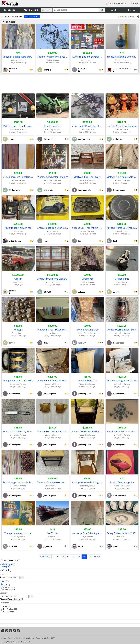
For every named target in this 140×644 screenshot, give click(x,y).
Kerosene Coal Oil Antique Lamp (87, 533)
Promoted (9, 22)
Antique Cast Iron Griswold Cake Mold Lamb (53, 228)
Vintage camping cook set (18, 533)
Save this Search (32, 17)
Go (22, 577)
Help (134, 4)
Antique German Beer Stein (122, 330)
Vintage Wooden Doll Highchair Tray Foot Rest (87, 482)
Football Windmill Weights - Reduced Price (53, 57)
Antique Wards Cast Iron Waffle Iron (122, 228)
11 (68, 557)
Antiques (6, 567)
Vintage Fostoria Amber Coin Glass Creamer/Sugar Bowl (53, 431)
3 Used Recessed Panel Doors (18, 177)
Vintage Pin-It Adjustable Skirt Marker (122, 177)
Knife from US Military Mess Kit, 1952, (18, 431)
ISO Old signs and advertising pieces (87, 57)
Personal (6, 590)
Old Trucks (53, 533)
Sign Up (131, 10)
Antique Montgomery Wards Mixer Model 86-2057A (122, 381)
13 (79, 557)
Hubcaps (18, 330)
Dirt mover (87, 279)
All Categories (7, 564)
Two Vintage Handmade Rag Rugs (18, 482)
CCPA (53, 638)
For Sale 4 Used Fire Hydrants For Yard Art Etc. (122, 126)
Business (6, 587)
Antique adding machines (18, 228)
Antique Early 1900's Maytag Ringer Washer (53, 381)
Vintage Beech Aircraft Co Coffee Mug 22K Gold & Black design (18, 381)
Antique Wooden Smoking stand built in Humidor (87, 431)
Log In (114, 10)
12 (73, 557)
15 (89, 557)
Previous (45, 557)
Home (4, 638)
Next (97, 557)
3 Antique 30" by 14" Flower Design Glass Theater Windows (122, 431)
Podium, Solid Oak (87, 381)
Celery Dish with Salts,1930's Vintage (122, 533)
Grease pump (122, 279)
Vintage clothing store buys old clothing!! (18, 57)
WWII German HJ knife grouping (18, 126)
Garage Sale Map (116, 4)
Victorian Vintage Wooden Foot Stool (53, 482)
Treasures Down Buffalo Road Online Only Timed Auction (122, 57)
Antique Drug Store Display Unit (53, 279)
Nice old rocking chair (87, 330)
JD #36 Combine (53, 126)
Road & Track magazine (122, 482)
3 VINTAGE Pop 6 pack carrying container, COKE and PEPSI (87, 177)
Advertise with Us (43, 638)
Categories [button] (11, 10)
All (3, 585)
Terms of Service (15, 638)
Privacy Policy (29, 638)
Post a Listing (31, 10)
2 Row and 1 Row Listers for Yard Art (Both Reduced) (87, 126)
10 (63, 557)
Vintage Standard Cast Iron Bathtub (53, 330)
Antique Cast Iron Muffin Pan (87, 228)
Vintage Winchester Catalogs (53, 177)
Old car (18, 279)
